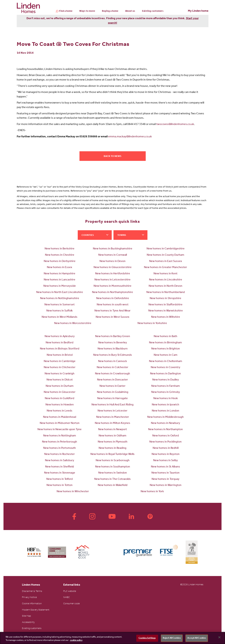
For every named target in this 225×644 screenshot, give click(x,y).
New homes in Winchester (73, 492)
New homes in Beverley (113, 343)
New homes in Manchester (113, 417)
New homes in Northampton (165, 430)
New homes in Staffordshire (165, 305)
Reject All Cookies (172, 638)
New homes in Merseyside (60, 286)
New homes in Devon (112, 261)
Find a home (66, 12)
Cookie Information (32, 604)
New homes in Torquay (165, 479)
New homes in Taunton (165, 473)
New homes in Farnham (166, 386)
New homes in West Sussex (112, 317)
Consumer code (71, 604)
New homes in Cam (166, 355)
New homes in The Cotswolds (112, 479)
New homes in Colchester (112, 368)
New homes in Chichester (60, 368)
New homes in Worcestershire (73, 323)
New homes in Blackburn (113, 349)
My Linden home (198, 11)
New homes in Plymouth (113, 442)
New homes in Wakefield (113, 485)
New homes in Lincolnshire (166, 280)
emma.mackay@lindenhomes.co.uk (130, 137)
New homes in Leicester (112, 411)
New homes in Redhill (166, 448)
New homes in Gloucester (60, 392)
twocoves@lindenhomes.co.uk (175, 124)
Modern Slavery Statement (36, 610)
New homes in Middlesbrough (165, 417)
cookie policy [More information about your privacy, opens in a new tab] (76, 640)
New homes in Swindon (113, 473)
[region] (112, 638)
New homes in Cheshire (60, 255)
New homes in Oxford (166, 436)
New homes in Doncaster (112, 380)
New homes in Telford (60, 479)
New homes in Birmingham (165, 343)
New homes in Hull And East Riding (112, 405)
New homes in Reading (112, 448)
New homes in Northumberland (166, 292)
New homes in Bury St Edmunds (113, 355)
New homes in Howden (60, 405)
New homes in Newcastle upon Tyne (60, 430)
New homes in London (165, 411)
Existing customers (153, 11)
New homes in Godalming (113, 392)
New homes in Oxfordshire (113, 299)
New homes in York (152, 492)
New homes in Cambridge (60, 361)
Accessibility (28, 623)
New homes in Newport (112, 430)
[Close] (219, 637)
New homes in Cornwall (113, 255)
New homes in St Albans (165, 467)
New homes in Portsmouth (60, 448)
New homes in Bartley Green (113, 337)
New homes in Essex (60, 268)
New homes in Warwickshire (166, 311)
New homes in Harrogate (112, 399)
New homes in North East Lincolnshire (60, 292)
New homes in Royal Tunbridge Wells (112, 454)
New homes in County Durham (165, 255)
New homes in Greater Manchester (165, 268)
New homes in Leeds (60, 411)
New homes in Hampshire (60, 274)
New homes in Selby (165, 461)
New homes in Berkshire (60, 249)
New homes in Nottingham (60, 436)
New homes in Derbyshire (60, 261)
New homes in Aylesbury (60, 337)
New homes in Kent (165, 274)
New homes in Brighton (166, 349)
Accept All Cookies (197, 638)
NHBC (66, 598)
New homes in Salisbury (60, 461)
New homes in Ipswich (165, 405)
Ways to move (87, 11)
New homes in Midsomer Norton (60, 423)
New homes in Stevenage (60, 473)
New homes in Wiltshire (166, 317)
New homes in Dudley (166, 380)
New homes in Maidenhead (60, 417)
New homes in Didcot (60, 380)
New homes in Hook (166, 399)
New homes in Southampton (113, 467)
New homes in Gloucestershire (113, 268)
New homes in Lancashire (60, 280)
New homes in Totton (60, 485)
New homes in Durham (60, 386)
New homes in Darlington (165, 374)
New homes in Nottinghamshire (60, 299)
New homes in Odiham (112, 436)
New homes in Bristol (60, 355)
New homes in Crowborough (112, 374)
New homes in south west (113, 305)
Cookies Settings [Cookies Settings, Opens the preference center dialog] (147, 638)
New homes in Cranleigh (60, 374)
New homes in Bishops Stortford (60, 349)
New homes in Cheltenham (166, 361)
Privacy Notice (29, 598)
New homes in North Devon (165, 286)
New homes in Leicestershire (112, 280)
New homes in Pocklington (165, 442)
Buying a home (110, 11)
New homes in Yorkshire (152, 323)
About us (130, 11)
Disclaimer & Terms (32, 592)
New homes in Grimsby (166, 392)
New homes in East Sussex (166, 261)
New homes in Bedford (60, 343)
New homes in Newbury (165, 423)
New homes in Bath (165, 337)
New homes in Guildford (60, 399)
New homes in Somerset (60, 305)
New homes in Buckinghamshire (113, 249)
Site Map (26, 616)
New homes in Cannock (112, 361)
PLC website (70, 592)
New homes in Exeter (112, 386)
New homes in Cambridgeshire (166, 249)
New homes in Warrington (166, 485)
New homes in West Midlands (60, 317)
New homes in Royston (166, 454)
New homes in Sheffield (60, 467)
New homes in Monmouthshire (112, 286)
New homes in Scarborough (113, 461)
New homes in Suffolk (60, 311)
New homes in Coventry (165, 368)
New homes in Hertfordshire (113, 274)
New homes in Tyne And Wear (112, 311)
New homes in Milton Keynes (112, 423)
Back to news (112, 157)
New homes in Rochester (60, 454)
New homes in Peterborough (60, 442)
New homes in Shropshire (165, 299)
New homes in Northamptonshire (112, 292)
